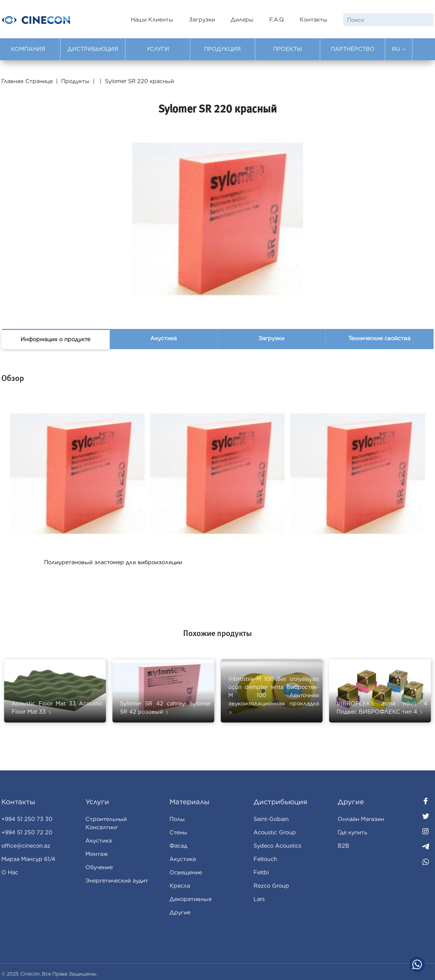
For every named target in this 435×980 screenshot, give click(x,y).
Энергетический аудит (117, 881)
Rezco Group (271, 886)
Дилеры (242, 20)
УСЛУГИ (158, 49)
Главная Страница (28, 81)
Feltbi (261, 872)
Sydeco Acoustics (277, 846)
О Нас (10, 872)
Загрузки (202, 20)
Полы (177, 819)
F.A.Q (277, 20)
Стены (178, 832)
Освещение (186, 872)
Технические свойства (379, 338)
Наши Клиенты (152, 20)
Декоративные (191, 899)
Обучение (99, 867)
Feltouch (265, 859)
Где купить (352, 832)
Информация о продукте (55, 339)
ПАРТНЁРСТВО (353, 49)
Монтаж (97, 854)
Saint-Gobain (271, 819)
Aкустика (183, 859)
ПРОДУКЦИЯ (222, 49)
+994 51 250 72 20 (27, 832)
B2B (343, 846)
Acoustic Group (275, 832)
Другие (180, 912)
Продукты (75, 81)
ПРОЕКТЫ (288, 49)
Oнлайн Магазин (361, 819)
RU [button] (399, 49)
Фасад (178, 846)
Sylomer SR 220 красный (139, 81)
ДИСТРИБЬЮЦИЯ (93, 49)
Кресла (180, 886)
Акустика (164, 338)
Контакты (314, 20)
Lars (259, 899)
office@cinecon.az (26, 846)
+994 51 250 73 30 (27, 819)
